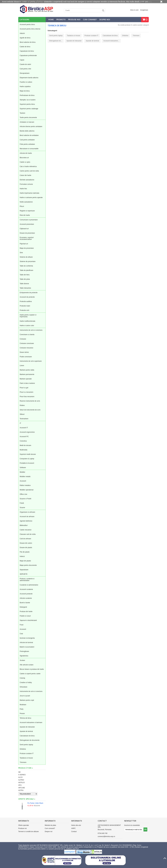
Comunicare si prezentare (29, 220)
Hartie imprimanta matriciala (29, 193)
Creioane (23, 339)
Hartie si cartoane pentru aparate (31, 197)
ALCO (20, 777)
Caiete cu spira (25, 162)
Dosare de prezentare (27, 233)
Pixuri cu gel (24, 388)
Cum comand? (90, 19)
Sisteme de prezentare (28, 261)
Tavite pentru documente (28, 118)
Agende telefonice (26, 521)
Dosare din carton (26, 543)
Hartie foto (23, 189)
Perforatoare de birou (27, 95)
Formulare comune (26, 184)
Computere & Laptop (27, 459)
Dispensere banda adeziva (29, 78)
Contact (74, 832)
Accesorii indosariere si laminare (31, 722)
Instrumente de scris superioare (31, 361)
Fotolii (22, 503)
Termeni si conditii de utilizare (29, 832)
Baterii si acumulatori (27, 647)
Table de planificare (26, 270)
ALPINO (21, 780)
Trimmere (23, 762)
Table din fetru (25, 275)
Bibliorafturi (24, 525)
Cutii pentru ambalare (27, 140)
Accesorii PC (24, 437)
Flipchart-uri (24, 244)
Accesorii (23, 481)
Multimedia (23, 450)
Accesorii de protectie (27, 297)
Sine (21, 253)
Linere (22, 366)
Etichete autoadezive (27, 180)
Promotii (61, 19)
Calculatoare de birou (27, 736)
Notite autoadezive (26, 202)
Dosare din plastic (26, 548)
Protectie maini (25, 306)
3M (19, 772)
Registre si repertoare (27, 211)
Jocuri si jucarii (25, 696)
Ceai (21, 634)
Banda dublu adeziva (27, 131)
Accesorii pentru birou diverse (30, 29)
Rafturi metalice (25, 485)
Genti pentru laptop (26, 745)
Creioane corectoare (27, 343)
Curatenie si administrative (29, 585)
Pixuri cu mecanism (26, 392)
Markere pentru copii (27, 700)
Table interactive (25, 288)
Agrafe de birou (25, 38)
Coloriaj (22, 678)
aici (150, 2)
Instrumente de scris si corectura (31, 330)
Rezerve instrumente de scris (30, 401)
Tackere (22, 113)
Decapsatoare (25, 73)
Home (51, 19)
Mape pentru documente (28, 565)
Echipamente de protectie (29, 293)
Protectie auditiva (26, 301)
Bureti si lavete (25, 603)
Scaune (22, 508)
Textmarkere (24, 419)
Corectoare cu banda (27, 335)
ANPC (73, 828)
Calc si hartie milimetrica (28, 166)
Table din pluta (25, 279)
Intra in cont (134, 10)
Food (21, 625)
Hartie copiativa (25, 87)
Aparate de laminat (26, 731)
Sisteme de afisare (26, 257)
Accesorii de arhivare (27, 517)
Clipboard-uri (24, 229)
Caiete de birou (25, 47)
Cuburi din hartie (25, 175)
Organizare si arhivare (27, 512)
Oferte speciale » (27, 799)
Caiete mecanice (26, 530)
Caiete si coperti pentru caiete (30, 674)
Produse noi (74, 19)
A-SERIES (22, 775)
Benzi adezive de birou (28, 42)
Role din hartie (25, 215)
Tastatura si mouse (26, 758)
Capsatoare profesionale (28, 55)
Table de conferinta (26, 266)
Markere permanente (27, 374)
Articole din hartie (26, 153)
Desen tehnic (24, 352)
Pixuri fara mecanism (27, 397)
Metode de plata (50, 825)
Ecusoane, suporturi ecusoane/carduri (27, 238)
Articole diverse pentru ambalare (31, 126)
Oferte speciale (24, 825)
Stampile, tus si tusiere (28, 100)
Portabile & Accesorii (27, 463)
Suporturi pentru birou (27, 104)
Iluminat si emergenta (27, 638)
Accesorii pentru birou (27, 24)
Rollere (22, 405)
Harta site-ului (76, 825)
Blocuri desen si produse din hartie (32, 669)
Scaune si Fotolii (25, 499)
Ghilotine (23, 749)
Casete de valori (25, 64)
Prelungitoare (24, 651)
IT (20, 423)
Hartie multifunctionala (27, 321)
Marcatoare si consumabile (29, 149)
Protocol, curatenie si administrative (27, 580)
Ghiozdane (23, 687)
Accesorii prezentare (27, 224)
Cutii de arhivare (25, 539)
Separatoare (24, 570)
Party (22, 709)
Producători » (26, 768)
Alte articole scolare (27, 665)
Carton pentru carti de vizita (29, 171)
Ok (145, 829)
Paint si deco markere (27, 383)
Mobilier (22, 472)
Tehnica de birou (25, 718)
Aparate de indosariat (27, 727)
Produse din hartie (26, 611)
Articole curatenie (26, 598)
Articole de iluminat (26, 642)
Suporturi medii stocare (28, 454)
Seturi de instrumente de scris (30, 410)
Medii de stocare (25, 445)
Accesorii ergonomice (27, 432)
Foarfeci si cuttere (26, 82)
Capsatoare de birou (27, 51)
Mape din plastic (25, 561)
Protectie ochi (24, 310)
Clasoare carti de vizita (28, 534)
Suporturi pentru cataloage (29, 109)
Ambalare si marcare (27, 122)
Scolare (22, 660)
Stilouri (22, 414)
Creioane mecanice (26, 348)
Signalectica (24, 656)
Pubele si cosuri (25, 616)
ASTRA (21, 790)
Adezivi (22, 33)
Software (23, 468)
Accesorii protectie (26, 594)
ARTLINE (22, 788)
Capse (22, 60)
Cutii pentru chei (25, 69)
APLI (20, 785)
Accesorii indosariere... (111, 41)
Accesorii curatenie (26, 589)
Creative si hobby (26, 682)
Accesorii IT (24, 428)
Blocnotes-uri (24, 158)
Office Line (23, 494)
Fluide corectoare (26, 357)
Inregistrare (144, 10)
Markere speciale (26, 379)
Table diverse (24, 284)
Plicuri (22, 206)
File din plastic (25, 552)
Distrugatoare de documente (30, 740)
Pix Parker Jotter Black (35, 803)
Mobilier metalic (25, 477)
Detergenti (23, 607)
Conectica (23, 441)
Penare (22, 713)
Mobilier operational (27, 490)
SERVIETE (24, 574)
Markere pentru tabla (27, 370)
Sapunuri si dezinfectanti (28, 620)
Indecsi (22, 556)
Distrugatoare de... (56, 41)
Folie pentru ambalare (27, 144)
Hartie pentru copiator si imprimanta (28, 316)
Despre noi (105, 19)
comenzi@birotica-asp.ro (106, 836)
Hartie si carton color (27, 326)
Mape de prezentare (27, 248)
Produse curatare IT (27, 753)
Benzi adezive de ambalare (29, 135)
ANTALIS (21, 783)
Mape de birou (25, 91)
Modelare (23, 705)
